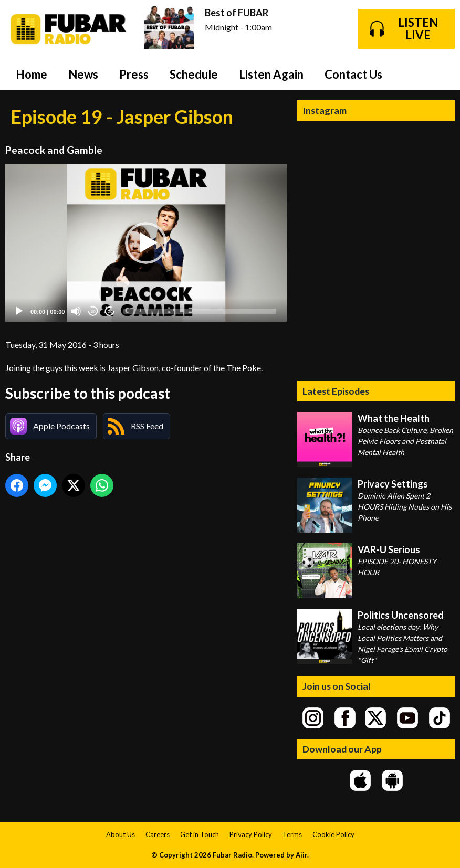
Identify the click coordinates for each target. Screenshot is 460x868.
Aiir (301, 855)
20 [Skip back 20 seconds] (93, 311)
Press (134, 74)
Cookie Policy (333, 834)
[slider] (200, 311)
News (83, 74)
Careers (158, 834)
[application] (146, 243)
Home (32, 74)
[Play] (19, 311)
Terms (292, 834)
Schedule (194, 74)
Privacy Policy (251, 834)
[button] (146, 243)
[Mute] (76, 311)
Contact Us (353, 74)
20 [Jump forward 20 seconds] (110, 311)
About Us (121, 834)
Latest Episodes (336, 391)
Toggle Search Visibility (439, 74)
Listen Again (271, 74)
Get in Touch (200, 834)
